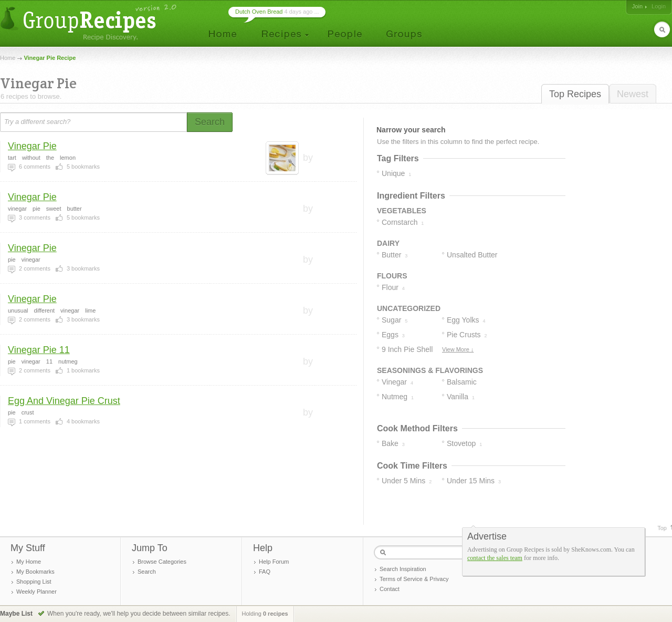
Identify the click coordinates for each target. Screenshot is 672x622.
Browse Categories (162, 562)
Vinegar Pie (32, 146)
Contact (390, 589)
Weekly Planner (36, 592)
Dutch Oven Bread (259, 12)
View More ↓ (458, 349)
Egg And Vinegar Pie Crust (64, 401)
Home (8, 58)
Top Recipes (575, 94)
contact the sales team (495, 558)
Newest (633, 94)
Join (637, 6)
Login (659, 6)
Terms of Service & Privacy (414, 579)
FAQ (265, 572)
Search (147, 572)
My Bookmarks (35, 572)
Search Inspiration (403, 569)
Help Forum (274, 562)
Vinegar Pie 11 (39, 350)
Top (662, 528)
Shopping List (34, 582)
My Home (29, 562)
